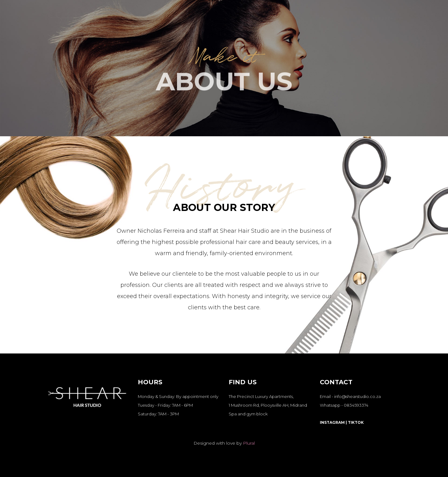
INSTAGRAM (332, 422)
